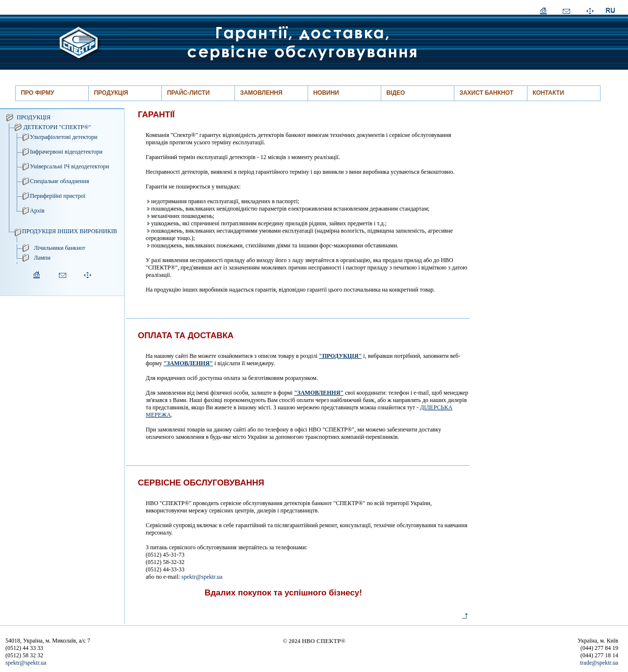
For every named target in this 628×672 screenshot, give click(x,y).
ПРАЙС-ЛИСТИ (188, 93)
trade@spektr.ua (599, 663)
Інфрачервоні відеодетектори (66, 152)
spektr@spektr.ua (202, 577)
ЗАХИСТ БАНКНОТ (486, 93)
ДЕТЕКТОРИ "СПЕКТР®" (57, 127)
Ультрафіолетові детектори (64, 137)
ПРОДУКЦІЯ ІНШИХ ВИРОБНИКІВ (70, 231)
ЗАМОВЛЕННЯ (261, 93)
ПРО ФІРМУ (37, 93)
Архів (37, 211)
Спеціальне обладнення (60, 181)
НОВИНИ (326, 93)
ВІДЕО (395, 93)
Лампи (42, 258)
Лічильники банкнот (60, 248)
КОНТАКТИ (548, 93)
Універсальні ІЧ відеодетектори (69, 166)
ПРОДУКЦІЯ (111, 93)
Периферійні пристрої (58, 196)
